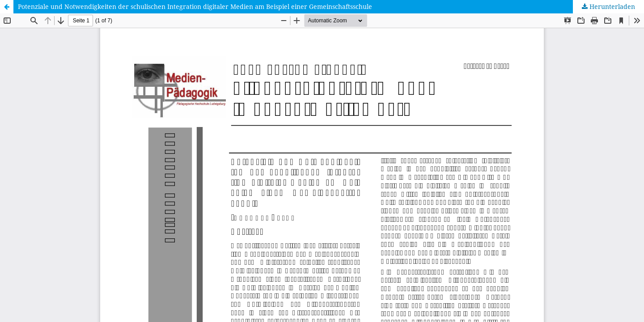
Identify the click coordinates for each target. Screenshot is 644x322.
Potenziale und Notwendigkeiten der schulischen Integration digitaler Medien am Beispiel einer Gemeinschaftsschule (195, 6)
